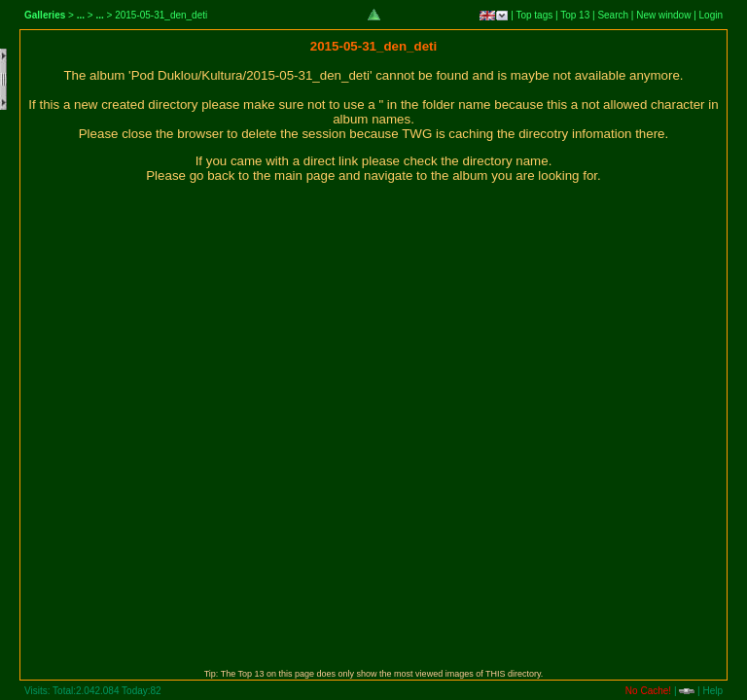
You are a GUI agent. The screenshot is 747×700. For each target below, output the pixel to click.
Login (711, 15)
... (81, 15)
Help (712, 691)
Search (613, 15)
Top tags (534, 15)
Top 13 (575, 15)
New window (663, 15)
